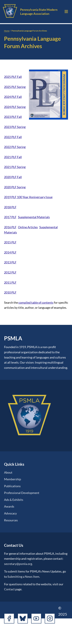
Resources (11, 520)
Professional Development (22, 493)
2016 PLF (10, 227)
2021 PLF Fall (13, 157)
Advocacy (10, 513)
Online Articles (28, 227)
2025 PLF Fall (13, 77)
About (8, 472)
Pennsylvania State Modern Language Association (39, 12)
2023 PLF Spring (15, 127)
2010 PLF (10, 292)
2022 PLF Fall (13, 137)
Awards (9, 506)
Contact (9, 589)
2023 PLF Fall (13, 117)
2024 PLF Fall (13, 97)
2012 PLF (10, 272)
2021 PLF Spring (15, 167)
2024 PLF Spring (15, 107)
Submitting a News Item (23, 577)
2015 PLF (10, 242)
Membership (13, 479)
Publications (12, 486)
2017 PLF (10, 217)
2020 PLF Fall (13, 177)
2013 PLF (10, 262)
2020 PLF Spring (15, 187)
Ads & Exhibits (14, 500)
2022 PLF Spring (15, 147)
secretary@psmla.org (18, 564)
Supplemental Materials (34, 217)
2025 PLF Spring (15, 87)
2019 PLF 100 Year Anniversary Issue (28, 197)
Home (7, 31)
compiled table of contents (36, 302)
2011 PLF (10, 282)
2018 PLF (10, 207)
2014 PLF (10, 252)
